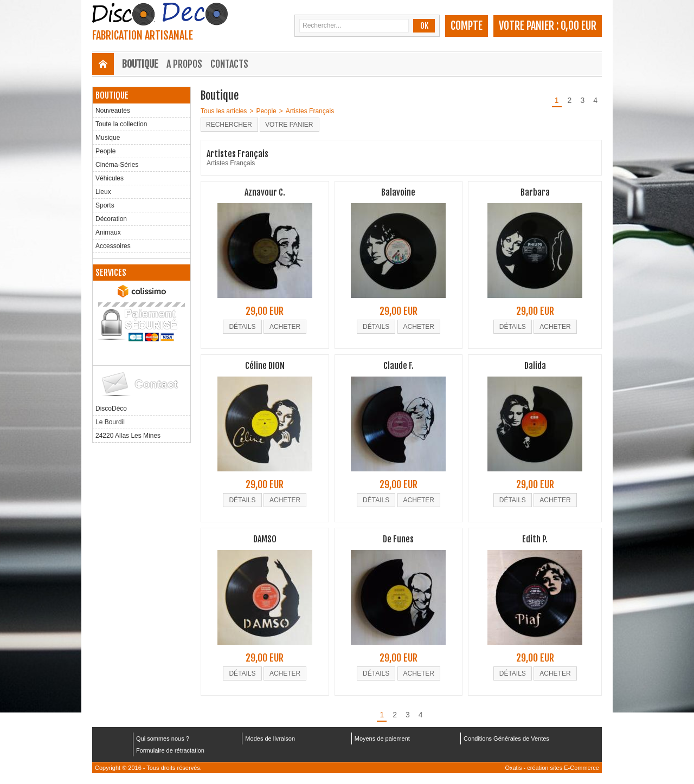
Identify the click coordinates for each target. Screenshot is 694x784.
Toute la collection (121, 124)
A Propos (184, 64)
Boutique (140, 64)
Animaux (108, 232)
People (105, 151)
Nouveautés (113, 111)
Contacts (229, 64)
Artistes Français (310, 111)
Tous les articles (224, 111)
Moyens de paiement (382, 738)
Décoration (111, 219)
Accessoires (113, 246)
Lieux (103, 192)
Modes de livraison (270, 738)
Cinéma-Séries (117, 165)
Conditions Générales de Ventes (506, 738)
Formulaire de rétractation (170, 750)
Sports (105, 205)
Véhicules (110, 178)
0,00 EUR (579, 26)
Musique (108, 138)
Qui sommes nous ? (163, 738)
